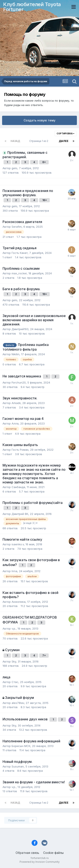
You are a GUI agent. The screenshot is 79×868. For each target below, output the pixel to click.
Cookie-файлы (53, 853)
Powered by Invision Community (40, 862)
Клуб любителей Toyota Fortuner (32, 7)
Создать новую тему (39, 120)
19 (44, 294)
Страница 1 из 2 (39, 141)
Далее (64, 141)
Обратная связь (27, 853)
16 (44, 200)
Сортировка (66, 133)
